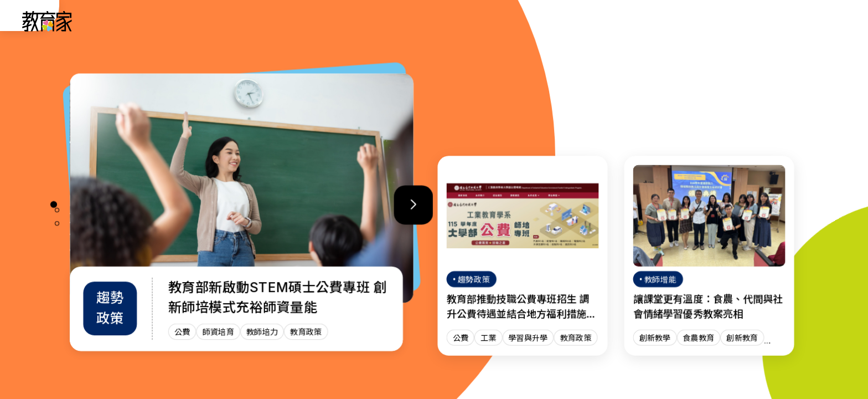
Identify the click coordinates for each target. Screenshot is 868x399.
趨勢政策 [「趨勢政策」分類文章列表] (484, 21)
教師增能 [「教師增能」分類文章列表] (599, 21)
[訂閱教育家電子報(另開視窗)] (777, 21)
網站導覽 (714, 21)
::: (19, 23)
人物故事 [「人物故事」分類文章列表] (426, 21)
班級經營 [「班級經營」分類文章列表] (541, 21)
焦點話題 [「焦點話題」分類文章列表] (657, 21)
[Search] (830, 21)
